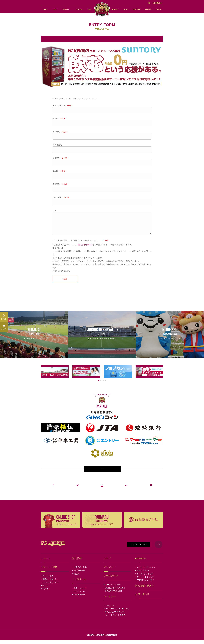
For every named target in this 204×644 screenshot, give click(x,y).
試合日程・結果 (80, 571)
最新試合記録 (79, 574)
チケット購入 (50, 580)
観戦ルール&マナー (50, 583)
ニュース (46, 562)
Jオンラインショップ (147, 581)
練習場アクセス (80, 598)
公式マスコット (143, 574)
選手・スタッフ (80, 592)
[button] (99, 384)
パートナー (110, 609)
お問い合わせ (141, 548)
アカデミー (110, 571)
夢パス (45, 589)
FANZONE (159, 9)
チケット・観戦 (49, 571)
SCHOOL (125, 9)
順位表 (77, 578)
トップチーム (79, 583)
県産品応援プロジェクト (117, 592)
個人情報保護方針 (85, 245)
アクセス (46, 593)
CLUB (89, 9)
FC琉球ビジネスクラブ (117, 616)
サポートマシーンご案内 (115, 619)
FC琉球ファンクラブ (147, 584)
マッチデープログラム (146, 571)
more (102, 473)
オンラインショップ (147, 578)
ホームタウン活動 (113, 588)
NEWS (45, 9)
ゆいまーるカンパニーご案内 (117, 612)
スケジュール (79, 595)
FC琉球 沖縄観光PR (115, 595)
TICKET (55, 9)
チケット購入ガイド (51, 586)
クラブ (107, 562)
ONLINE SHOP (157, 3)
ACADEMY (115, 9)
